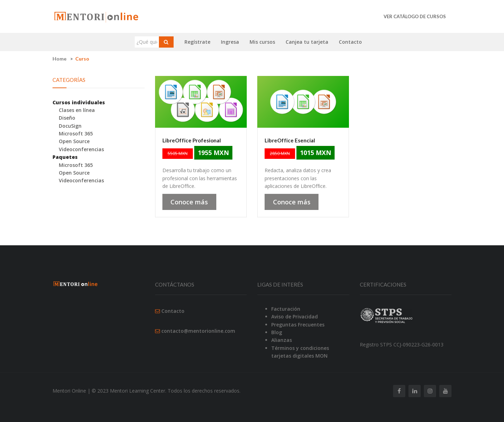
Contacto (350, 42)
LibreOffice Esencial (290, 140)
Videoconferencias (81, 149)
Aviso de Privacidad (295, 316)
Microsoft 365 (76, 133)
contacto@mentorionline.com (198, 331)
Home (59, 59)
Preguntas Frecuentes (298, 325)
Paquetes (65, 157)
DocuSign (70, 126)
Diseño (67, 118)
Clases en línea (77, 110)
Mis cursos (262, 42)
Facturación (286, 309)
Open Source (74, 141)
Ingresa (230, 42)
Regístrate (197, 42)
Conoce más (189, 202)
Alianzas (282, 340)
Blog (277, 332)
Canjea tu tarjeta (307, 42)
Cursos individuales (79, 102)
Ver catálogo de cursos (415, 16)
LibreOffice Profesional (192, 140)
